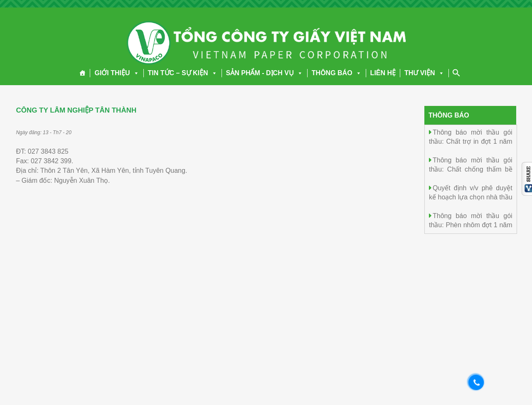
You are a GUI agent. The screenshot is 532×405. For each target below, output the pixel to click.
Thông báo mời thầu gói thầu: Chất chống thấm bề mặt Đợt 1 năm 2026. (471, 169)
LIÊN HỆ (383, 73)
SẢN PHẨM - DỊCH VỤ (265, 73)
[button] (135, 73)
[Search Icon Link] (456, 73)
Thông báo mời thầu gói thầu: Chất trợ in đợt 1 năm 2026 (471, 141)
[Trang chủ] (83, 73)
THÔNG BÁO (337, 73)
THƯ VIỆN (424, 73)
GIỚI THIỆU (117, 73)
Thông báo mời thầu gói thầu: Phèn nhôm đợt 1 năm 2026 (471, 225)
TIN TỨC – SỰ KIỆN (183, 73)
